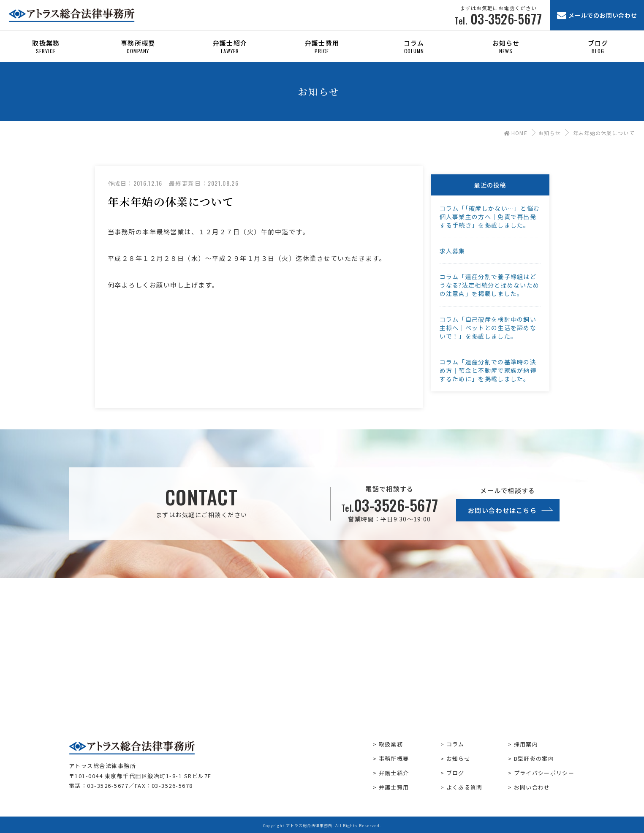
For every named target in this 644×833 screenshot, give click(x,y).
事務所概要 (394, 758)
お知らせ (550, 133)
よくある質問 (465, 787)
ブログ (455, 773)
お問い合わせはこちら (502, 510)
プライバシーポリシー (544, 773)
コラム (455, 744)
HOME (516, 133)
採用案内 (526, 744)
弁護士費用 (394, 787)
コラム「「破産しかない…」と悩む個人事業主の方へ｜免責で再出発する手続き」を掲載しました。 (490, 217)
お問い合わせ (532, 787)
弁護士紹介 (394, 773)
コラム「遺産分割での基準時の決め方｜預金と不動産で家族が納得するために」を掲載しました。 (488, 370)
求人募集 (452, 251)
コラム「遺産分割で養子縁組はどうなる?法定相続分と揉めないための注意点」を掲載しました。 (490, 285)
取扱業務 (391, 744)
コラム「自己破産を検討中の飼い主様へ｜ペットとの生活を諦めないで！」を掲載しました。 (488, 328)
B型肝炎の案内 (534, 758)
